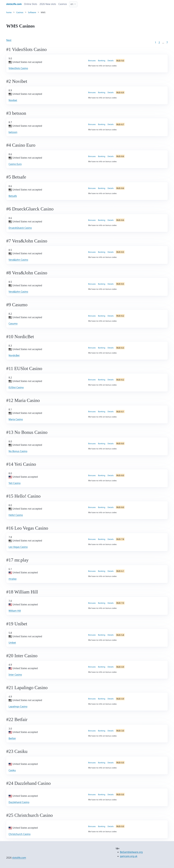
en (72, 4)
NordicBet (14, 355)
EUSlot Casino (16, 387)
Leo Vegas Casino (18, 547)
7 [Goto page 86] (167, 42)
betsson (13, 132)
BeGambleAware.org (131, 852)
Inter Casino (15, 675)
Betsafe (13, 196)
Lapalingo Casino (18, 707)
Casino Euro (15, 164)
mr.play (13, 579)
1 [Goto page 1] (156, 42)
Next (9, 40)
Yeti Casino (15, 483)
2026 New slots (48, 4)
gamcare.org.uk (129, 856)
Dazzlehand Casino (19, 802)
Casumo (13, 324)
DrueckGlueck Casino (20, 228)
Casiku (12, 770)
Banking (102, 61)
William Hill (15, 611)
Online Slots (31, 4)
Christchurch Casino (20, 834)
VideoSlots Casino (18, 68)
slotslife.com (19, 858)
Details (111, 61)
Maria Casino (16, 419)
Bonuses (92, 61)
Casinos (63, 4)
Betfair (12, 738)
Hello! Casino (16, 515)
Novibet (13, 100)
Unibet (12, 643)
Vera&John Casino (18, 260)
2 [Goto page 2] (159, 42)
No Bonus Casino (18, 451)
